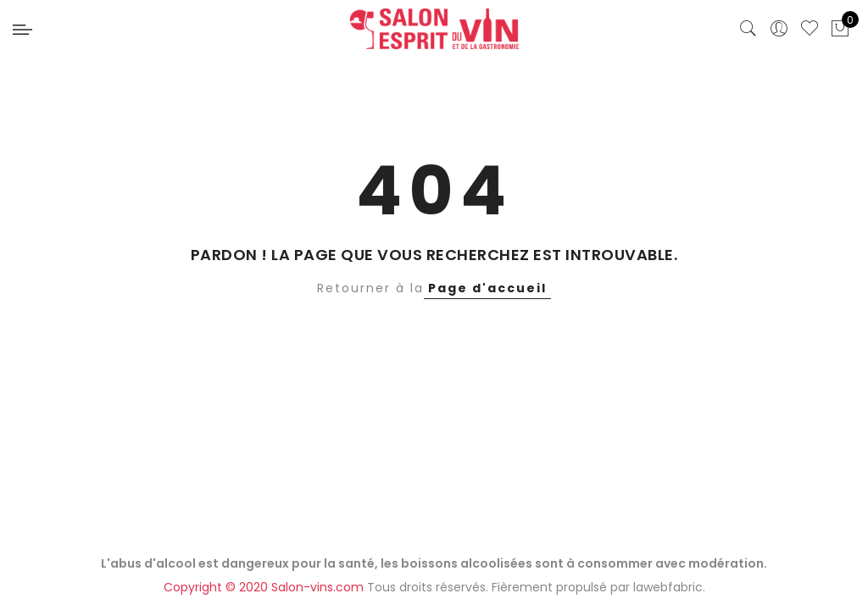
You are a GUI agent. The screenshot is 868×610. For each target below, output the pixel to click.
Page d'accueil (487, 288)
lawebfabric (668, 587)
